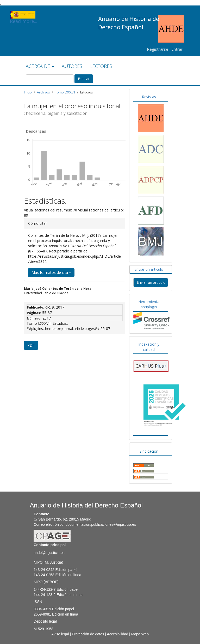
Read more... (24, 15)
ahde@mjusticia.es (49, 553)
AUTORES (72, 66)
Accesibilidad (117, 634)
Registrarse (158, 49)
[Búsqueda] (50, 79)
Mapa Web (140, 634)
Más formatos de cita (51, 272)
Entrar (177, 49)
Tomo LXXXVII (65, 92)
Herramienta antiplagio (149, 304)
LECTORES (101, 66)
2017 (47, 318)
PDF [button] (31, 345)
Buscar (84, 79)
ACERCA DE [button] (40, 66)
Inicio (28, 92)
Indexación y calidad (149, 347)
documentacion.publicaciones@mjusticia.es (101, 524)
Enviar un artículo (149, 269)
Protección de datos (88, 634)
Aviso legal (60, 634)
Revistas (149, 97)
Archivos (43, 92)
